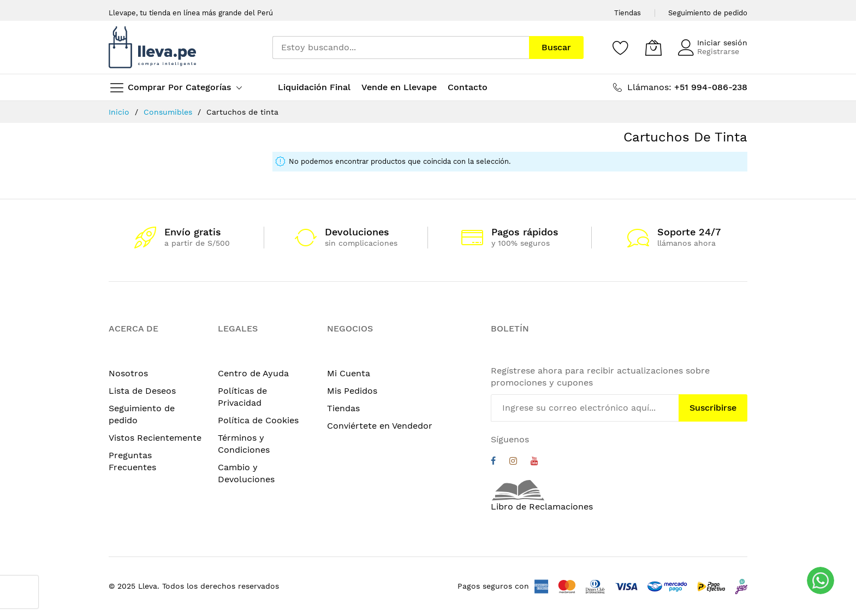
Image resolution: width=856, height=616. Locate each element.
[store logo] (152, 47)
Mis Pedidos (352, 391)
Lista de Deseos (142, 391)
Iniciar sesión (722, 43)
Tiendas (628, 13)
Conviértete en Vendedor (380, 426)
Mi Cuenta (349, 373)
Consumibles (169, 112)
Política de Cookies (258, 420)
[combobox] (401, 48)
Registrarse (718, 51)
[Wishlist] (621, 48)
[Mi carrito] (653, 48)
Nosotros (128, 373)
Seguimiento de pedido (708, 13)
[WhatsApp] (821, 581)
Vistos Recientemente (155, 438)
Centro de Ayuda (253, 373)
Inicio (120, 112)
